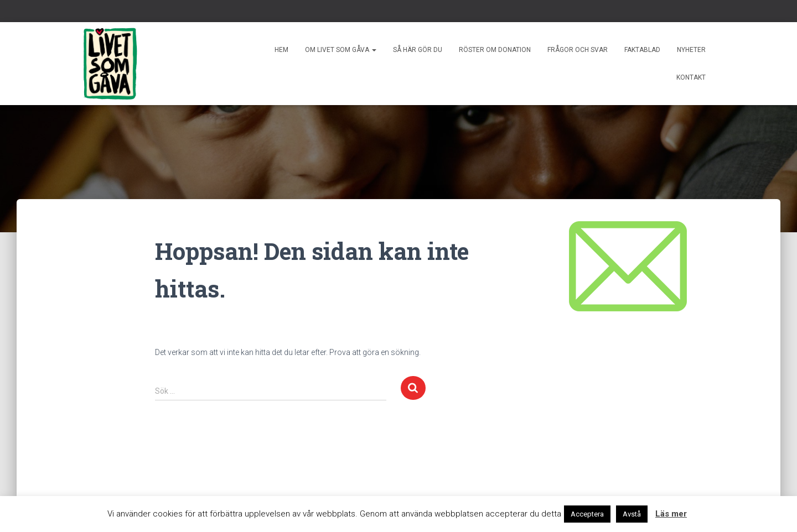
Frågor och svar (578, 50)
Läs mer (671, 514)
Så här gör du (418, 50)
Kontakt (691, 77)
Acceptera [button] (587, 514)
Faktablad (642, 50)
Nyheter (691, 50)
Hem (281, 50)
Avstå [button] (632, 514)
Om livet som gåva (341, 50)
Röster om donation (495, 50)
